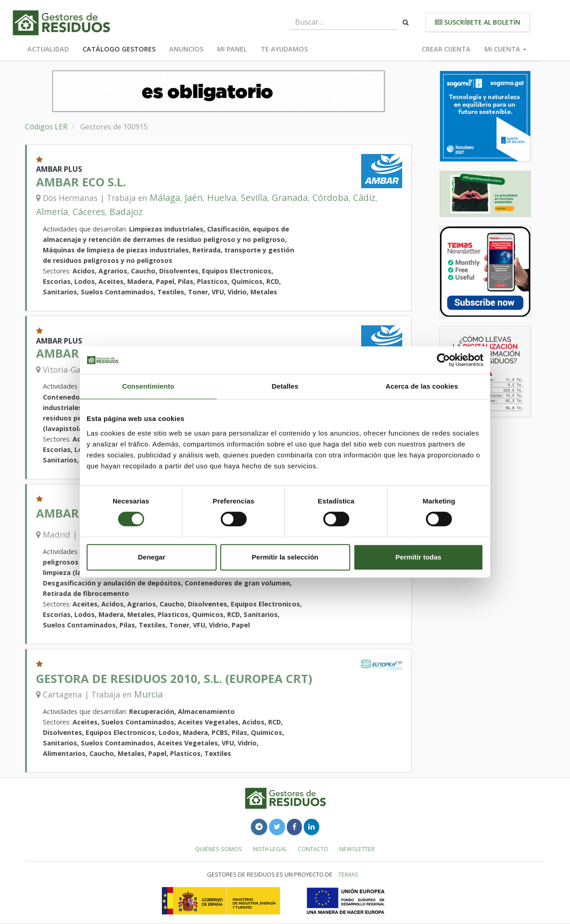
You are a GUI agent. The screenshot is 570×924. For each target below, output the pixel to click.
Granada (290, 198)
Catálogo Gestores (119, 49)
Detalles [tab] (285, 386)
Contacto (313, 849)
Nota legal (270, 849)
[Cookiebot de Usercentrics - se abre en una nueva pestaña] (443, 360)
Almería (52, 212)
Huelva (222, 198)
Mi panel (232, 49)
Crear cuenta (446, 49)
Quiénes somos (219, 849)
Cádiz (364, 198)
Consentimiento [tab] (148, 386)
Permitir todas (418, 557)
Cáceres (89, 212)
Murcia (148, 694)
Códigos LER (46, 127)
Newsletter (357, 849)
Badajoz (126, 212)
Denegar (151, 557)
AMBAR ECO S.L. (81, 182)
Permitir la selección (285, 557)
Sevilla (254, 198)
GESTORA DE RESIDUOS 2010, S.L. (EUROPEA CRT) (174, 679)
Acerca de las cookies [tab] (422, 386)
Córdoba (330, 198)
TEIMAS (348, 874)
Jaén (194, 198)
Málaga (165, 198)
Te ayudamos (284, 49)
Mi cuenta (505, 49)
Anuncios (186, 49)
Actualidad (48, 49)
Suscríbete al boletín (478, 22)
